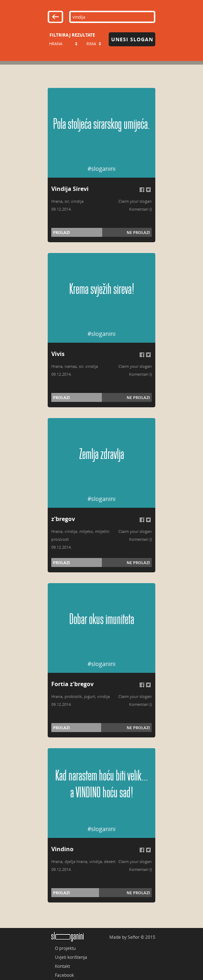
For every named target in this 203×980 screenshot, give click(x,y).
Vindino (62, 849)
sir (67, 201)
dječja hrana (76, 861)
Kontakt (62, 966)
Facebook (64, 975)
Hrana (57, 201)
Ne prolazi (138, 232)
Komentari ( (140, 209)
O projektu (65, 948)
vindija (77, 201)
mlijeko (86, 531)
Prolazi (62, 232)
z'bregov (63, 519)
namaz (71, 366)
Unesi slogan (132, 39)
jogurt (89, 696)
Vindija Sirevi (70, 189)
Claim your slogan (135, 201)
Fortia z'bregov (72, 684)
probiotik (73, 696)
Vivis (58, 354)
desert (110, 861)
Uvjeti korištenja (71, 957)
